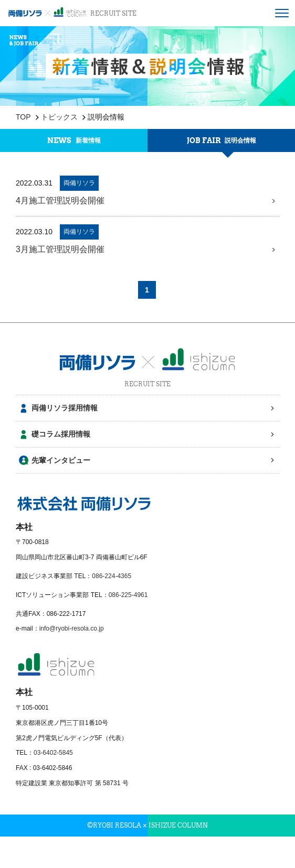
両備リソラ (79, 183)
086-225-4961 (128, 595)
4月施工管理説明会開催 (146, 201)
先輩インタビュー (61, 460)
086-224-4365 (112, 576)
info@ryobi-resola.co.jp (72, 628)
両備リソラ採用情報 (65, 408)
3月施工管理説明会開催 (146, 250)
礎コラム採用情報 (61, 434)
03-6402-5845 (53, 753)
